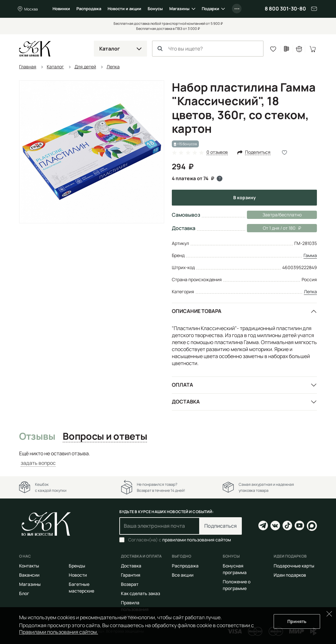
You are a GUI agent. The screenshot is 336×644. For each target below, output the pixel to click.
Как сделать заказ (140, 593)
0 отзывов (217, 152)
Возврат (130, 584)
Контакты (29, 566)
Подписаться (220, 526)
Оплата (182, 385)
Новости (78, 575)
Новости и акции (124, 9)
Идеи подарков (290, 575)
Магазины (179, 9)
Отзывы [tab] (37, 437)
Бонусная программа (235, 569)
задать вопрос (38, 463)
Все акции (183, 575)
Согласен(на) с (180, 540)
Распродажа (89, 9)
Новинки (61, 9)
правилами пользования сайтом (197, 540)
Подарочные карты (294, 566)
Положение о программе (237, 585)
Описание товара (197, 311)
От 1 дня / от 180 (274, 228)
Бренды (77, 566)
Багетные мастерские (81, 587)
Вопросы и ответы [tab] (105, 437)
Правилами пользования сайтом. (59, 632)
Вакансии (29, 575)
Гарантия (131, 575)
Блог (24, 593)
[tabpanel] (168, 458)
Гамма (310, 255)
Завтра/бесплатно (282, 215)
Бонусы (155, 9)
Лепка (310, 291)
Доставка (186, 402)
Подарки (210, 9)
